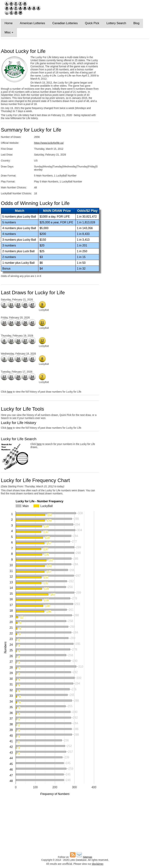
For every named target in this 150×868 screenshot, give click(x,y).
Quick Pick (92, 23)
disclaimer (98, 864)
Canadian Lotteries (65, 23)
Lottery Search (116, 23)
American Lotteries (32, 23)
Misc (8, 32)
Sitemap (87, 857)
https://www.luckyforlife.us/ (49, 143)
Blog (136, 23)
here (10, 392)
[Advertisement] (125, 68)
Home (9, 23)
